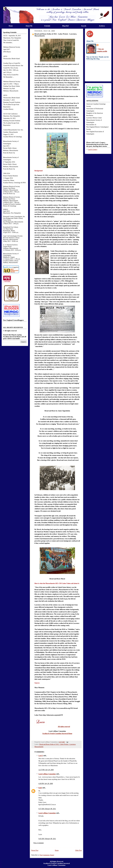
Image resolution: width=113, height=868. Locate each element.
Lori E (41, 754)
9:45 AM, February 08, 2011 (47, 837)
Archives (102, 26)
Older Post (78, 848)
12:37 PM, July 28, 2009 (46, 768)
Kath (40, 786)
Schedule (47, 26)
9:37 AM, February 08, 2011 (47, 807)
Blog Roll (65, 26)
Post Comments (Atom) (47, 853)
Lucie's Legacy (93, 149)
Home (11, 26)
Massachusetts (39, 745)
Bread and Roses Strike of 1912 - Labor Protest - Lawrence (57, 742)
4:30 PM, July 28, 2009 (46, 781)
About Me (29, 26)
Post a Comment (39, 841)
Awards (84, 26)
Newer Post (35, 848)
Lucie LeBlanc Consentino (47, 772)
